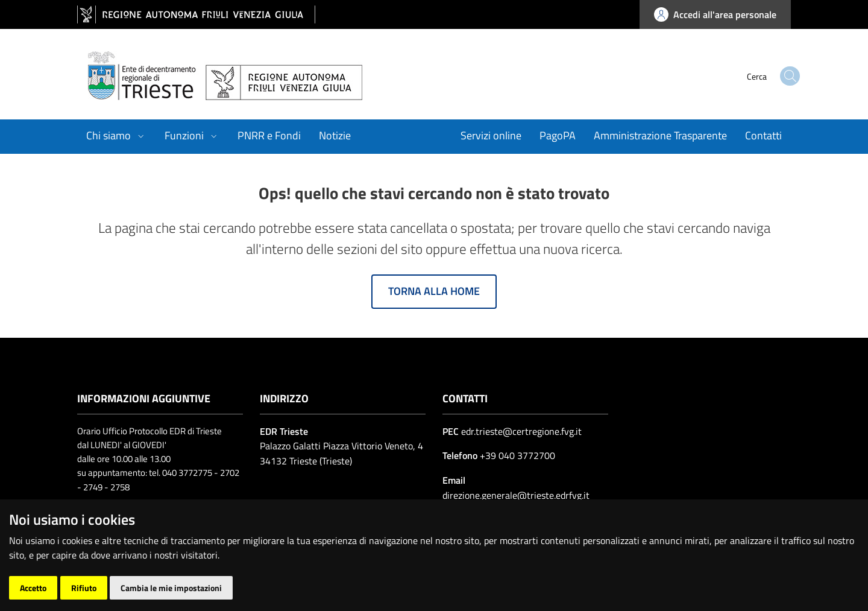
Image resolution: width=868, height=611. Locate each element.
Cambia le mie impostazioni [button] (171, 588)
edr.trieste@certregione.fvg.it (521, 431)
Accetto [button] (33, 588)
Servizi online (491, 135)
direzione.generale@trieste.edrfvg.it (516, 495)
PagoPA (558, 135)
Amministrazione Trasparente (660, 135)
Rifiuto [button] (84, 588)
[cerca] (766, 76)
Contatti (763, 135)
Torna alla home (434, 291)
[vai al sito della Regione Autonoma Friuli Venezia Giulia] (196, 15)
